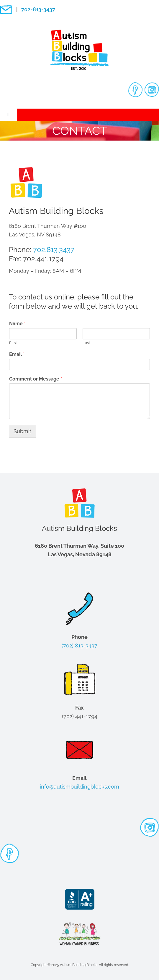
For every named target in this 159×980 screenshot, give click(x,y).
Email (17, 354)
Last (86, 343)
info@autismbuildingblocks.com (79, 787)
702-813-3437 (38, 9)
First (13, 343)
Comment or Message (36, 379)
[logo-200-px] (80, 32)
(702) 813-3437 (79, 645)
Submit (22, 431)
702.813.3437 (54, 250)
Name (17, 324)
